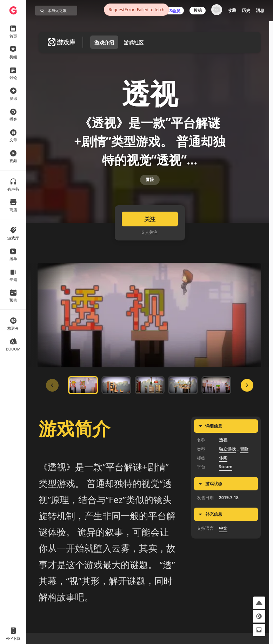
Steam (226, 484)
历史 (246, 10)
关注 (150, 236)
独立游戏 (227, 466)
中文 (223, 545)
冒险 (150, 191)
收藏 (232, 10)
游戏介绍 (104, 42)
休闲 (223, 475)
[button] (259, 603)
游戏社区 (134, 42)
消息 (260, 10)
